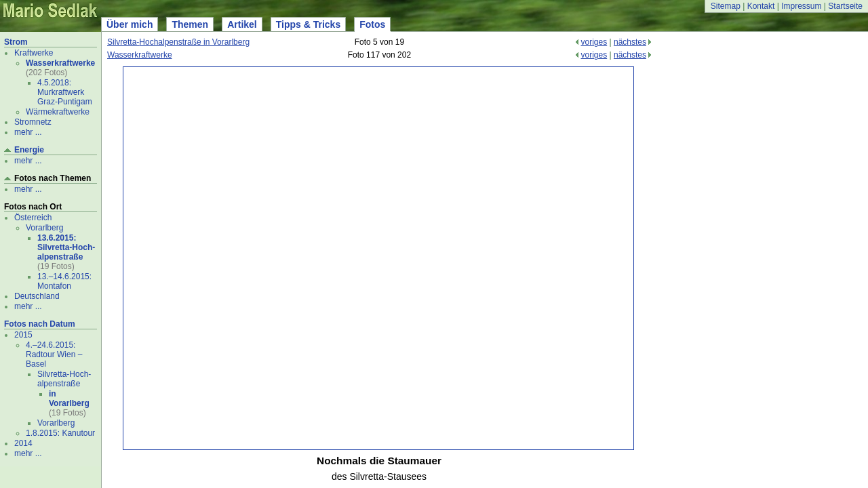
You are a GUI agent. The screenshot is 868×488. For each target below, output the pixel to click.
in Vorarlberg (69, 399)
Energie (29, 150)
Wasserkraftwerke (60, 63)
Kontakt (761, 6)
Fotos (372, 24)
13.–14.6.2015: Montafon (64, 281)
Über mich (130, 24)
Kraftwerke (34, 53)
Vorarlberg (44, 228)
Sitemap (726, 6)
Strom (16, 42)
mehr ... (28, 132)
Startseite (845, 6)
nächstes (630, 42)
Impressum (801, 6)
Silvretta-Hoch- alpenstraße (64, 379)
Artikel (242, 24)
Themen (190, 24)
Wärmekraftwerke (58, 112)
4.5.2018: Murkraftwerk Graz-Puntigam (65, 92)
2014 (23, 443)
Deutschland (37, 296)
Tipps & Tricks (308, 24)
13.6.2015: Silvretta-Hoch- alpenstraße (66, 247)
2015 (23, 335)
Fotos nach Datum (40, 324)
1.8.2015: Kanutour (60, 433)
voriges (594, 42)
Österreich (33, 218)
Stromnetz (33, 122)
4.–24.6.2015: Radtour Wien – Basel (54, 354)
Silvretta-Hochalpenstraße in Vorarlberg (178, 42)
